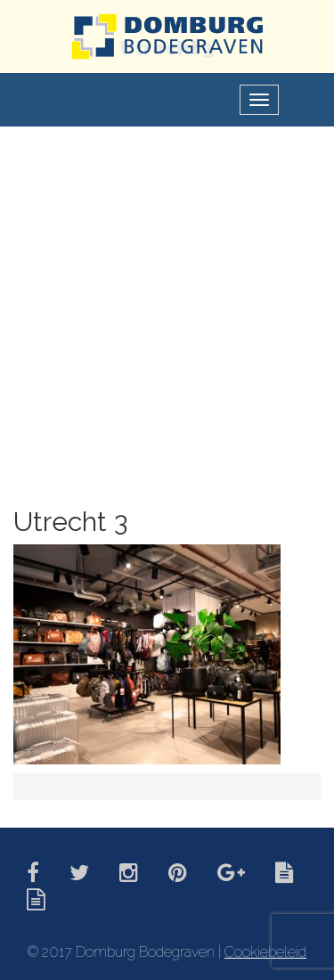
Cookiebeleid (265, 952)
